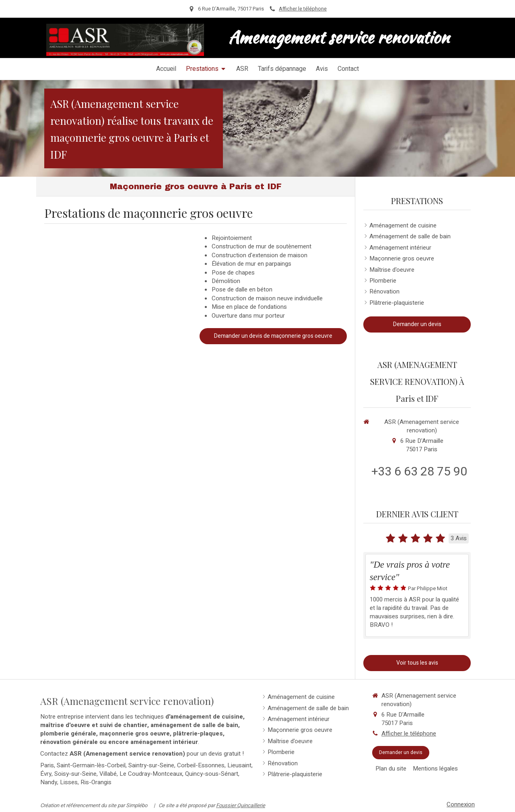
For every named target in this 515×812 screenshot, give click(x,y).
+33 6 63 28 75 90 (419, 472)
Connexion (461, 804)
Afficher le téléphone (303, 9)
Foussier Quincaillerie (241, 805)
